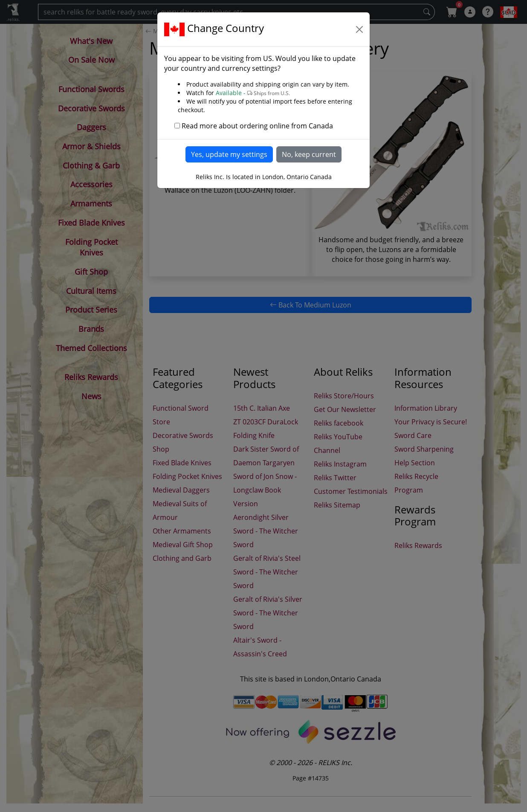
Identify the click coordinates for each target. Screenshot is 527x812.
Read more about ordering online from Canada (257, 126)
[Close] (359, 29)
